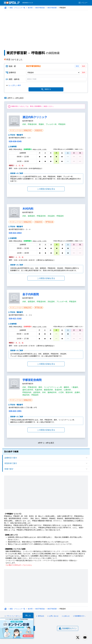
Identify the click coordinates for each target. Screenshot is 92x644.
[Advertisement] (46, 28)
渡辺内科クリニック (35, 117)
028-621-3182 (15, 319)
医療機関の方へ (79, 616)
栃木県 (30, 8)
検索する (46, 89)
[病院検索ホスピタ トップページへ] (12, 3)
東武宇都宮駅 (52, 8)
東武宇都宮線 (40, 8)
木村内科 (28, 209)
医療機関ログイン (68, 628)
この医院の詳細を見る (46, 189)
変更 (77, 66)
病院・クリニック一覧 (17, 8)
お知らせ (65, 616)
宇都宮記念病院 (32, 380)
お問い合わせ (53, 616)
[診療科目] (53, 73)
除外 (84, 66)
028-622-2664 (15, 233)
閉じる (28, 616)
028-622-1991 (15, 411)
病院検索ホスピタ (28, 3)
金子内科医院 (31, 294)
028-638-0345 (15, 141)
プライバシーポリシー (13, 616)
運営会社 (40, 616)
